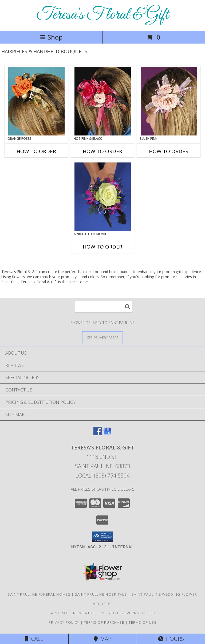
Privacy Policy (64, 622)
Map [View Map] (102, 639)
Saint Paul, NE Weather (73, 613)
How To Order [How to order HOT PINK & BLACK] (102, 151)
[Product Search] (104, 307)
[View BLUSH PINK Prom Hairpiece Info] (169, 101)
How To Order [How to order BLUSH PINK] (169, 151)
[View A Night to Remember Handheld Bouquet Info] (103, 197)
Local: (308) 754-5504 (102, 476)
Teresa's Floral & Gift (102, 15)
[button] (103, 537)
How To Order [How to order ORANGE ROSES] (36, 151)
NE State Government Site (129, 613)
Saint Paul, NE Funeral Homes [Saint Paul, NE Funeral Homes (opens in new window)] (39, 594)
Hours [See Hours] (171, 639)
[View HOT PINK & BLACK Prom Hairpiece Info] (103, 101)
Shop (51, 37)
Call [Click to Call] (34, 639)
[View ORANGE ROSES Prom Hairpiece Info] (36, 101)
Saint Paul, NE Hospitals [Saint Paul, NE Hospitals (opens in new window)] (101, 594)
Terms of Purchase (104, 622)
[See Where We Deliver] (102, 337)
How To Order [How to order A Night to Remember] (102, 247)
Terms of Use (143, 622)
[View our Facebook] (98, 434)
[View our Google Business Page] (107, 434)
